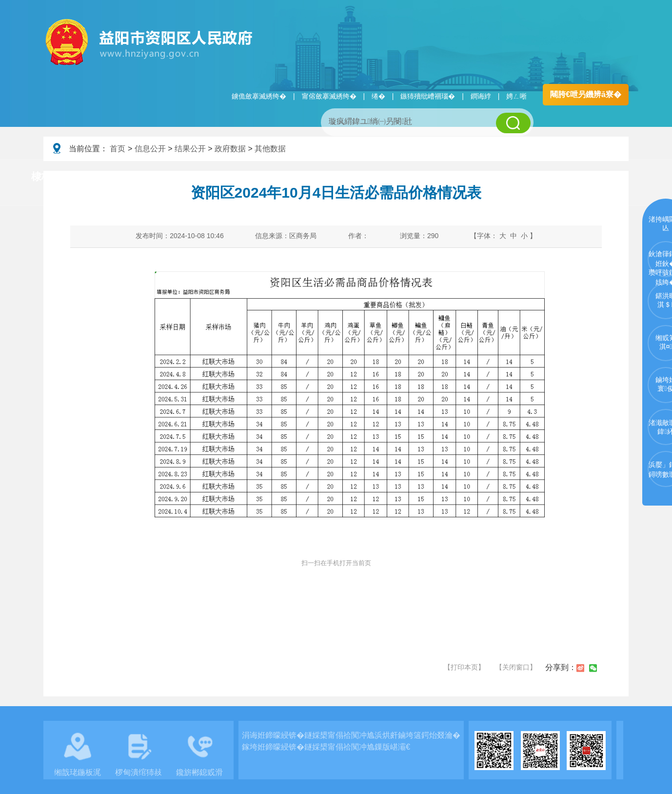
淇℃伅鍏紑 (280, 177)
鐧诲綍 (481, 96)
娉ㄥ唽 (516, 96)
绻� (378, 96)
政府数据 (230, 149)
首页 (118, 149)
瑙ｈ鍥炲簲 (434, 177)
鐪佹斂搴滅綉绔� (259, 96)
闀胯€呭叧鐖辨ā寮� (586, 94)
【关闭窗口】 (516, 667)
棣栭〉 (47, 176)
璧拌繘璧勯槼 (118, 177)
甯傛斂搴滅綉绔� (329, 96)
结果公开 (190, 149)
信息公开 (150, 149)
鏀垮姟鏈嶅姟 (514, 177)
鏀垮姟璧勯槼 (200, 177)
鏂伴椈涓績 (357, 177)
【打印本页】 (464, 667)
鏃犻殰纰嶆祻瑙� (428, 96)
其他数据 (270, 149)
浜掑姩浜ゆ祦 (596, 177)
